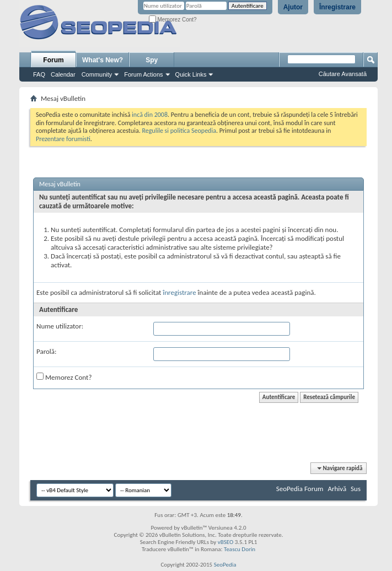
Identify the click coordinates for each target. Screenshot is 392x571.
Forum (53, 60)
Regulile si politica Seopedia (179, 131)
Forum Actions (143, 74)
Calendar (63, 74)
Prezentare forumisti (63, 139)
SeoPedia (225, 565)
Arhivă (337, 489)
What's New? (103, 60)
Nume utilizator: (60, 326)
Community (97, 74)
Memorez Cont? (173, 20)
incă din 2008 (150, 115)
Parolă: (47, 351)
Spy (152, 60)
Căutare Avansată (343, 74)
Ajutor (293, 7)
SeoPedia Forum (300, 489)
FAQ (39, 74)
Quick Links (191, 74)
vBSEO (226, 542)
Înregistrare (337, 7)
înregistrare (179, 292)
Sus (356, 489)
